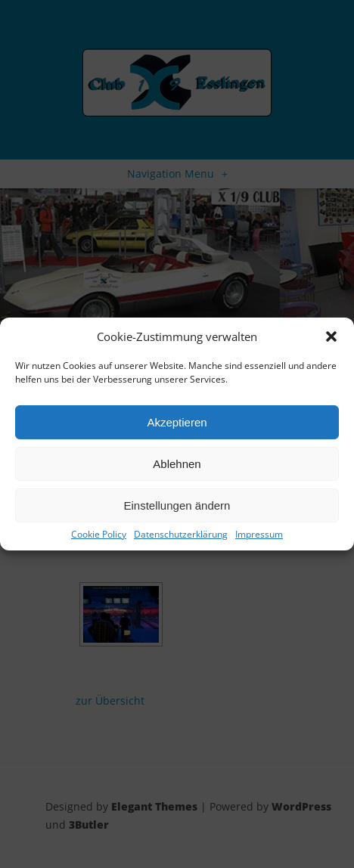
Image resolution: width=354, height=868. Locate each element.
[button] (331, 336)
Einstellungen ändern (177, 505)
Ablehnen (177, 464)
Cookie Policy (99, 535)
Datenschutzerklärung (181, 535)
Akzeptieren (177, 422)
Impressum (259, 535)
